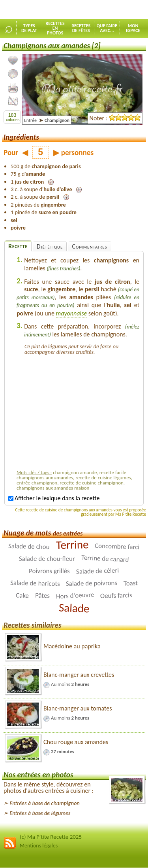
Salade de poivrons (92, 583)
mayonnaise (71, 313)
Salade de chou (29, 547)
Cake (22, 595)
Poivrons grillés (49, 571)
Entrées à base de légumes (40, 813)
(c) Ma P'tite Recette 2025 (51, 837)
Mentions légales (39, 846)
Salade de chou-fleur (47, 559)
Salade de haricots (35, 583)
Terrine (72, 545)
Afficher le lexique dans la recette (54, 498)
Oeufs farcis (116, 595)
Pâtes (43, 595)
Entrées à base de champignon (45, 803)
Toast (131, 583)
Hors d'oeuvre (75, 595)
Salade (74, 608)
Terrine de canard (105, 559)
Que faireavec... (107, 28)
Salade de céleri (98, 571)
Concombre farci (117, 546)
